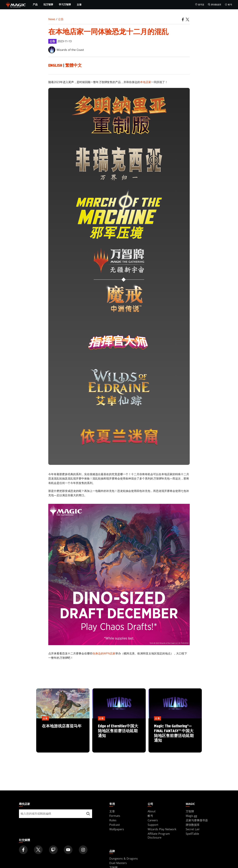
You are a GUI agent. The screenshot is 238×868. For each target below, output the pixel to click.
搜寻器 (200, 5)
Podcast (115, 825)
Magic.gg (191, 816)
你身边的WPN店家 (104, 653)
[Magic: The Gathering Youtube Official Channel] (68, 850)
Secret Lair (193, 829)
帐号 (228, 5)
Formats (115, 816)
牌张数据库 (214, 5)
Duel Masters (118, 863)
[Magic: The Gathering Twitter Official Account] (38, 850)
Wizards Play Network (162, 829)
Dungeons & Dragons (124, 859)
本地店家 (146, 82)
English (55, 65)
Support (153, 825)
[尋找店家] (88, 814)
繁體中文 (73, 65)
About (152, 811)
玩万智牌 (48, 4)
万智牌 (190, 811)
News (52, 19)
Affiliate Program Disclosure (159, 836)
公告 (61, 19)
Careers (153, 820)
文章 (79, 5)
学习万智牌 (65, 4)
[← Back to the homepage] (16, 4)
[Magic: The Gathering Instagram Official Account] (83, 850)
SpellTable (192, 834)
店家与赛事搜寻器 (197, 820)
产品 (35, 4)
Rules (113, 820)
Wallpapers (117, 829)
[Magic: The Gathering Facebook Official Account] (23, 850)
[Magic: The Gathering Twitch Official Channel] (53, 850)
